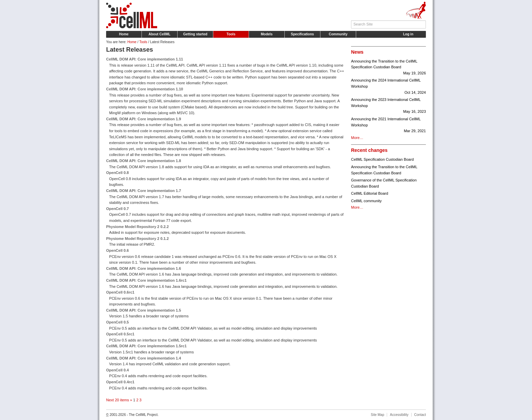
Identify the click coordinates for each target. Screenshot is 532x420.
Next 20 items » (120, 400)
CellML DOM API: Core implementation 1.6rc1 (146, 280)
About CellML (160, 34)
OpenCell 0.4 (118, 370)
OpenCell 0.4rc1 (120, 382)
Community (338, 34)
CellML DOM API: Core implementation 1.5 (144, 310)
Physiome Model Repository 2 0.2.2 (137, 227)
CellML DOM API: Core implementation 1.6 (144, 268)
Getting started (195, 34)
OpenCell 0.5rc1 (120, 334)
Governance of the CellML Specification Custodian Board (384, 183)
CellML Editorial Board (370, 193)
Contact (420, 415)
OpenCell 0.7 (118, 209)
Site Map (377, 415)
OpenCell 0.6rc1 (120, 292)
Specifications (302, 34)
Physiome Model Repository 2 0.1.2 (137, 239)
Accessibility (399, 415)
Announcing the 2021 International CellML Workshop (388, 126)
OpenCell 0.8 (118, 173)
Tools (231, 34)
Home (124, 34)
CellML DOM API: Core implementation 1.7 (144, 191)
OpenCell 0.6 (118, 250)
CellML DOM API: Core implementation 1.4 (144, 358)
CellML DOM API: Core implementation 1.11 (145, 59)
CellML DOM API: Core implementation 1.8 (144, 161)
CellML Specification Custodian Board (382, 159)
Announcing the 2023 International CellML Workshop (388, 106)
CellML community (366, 201)
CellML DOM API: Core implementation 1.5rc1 (146, 346)
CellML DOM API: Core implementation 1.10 (145, 89)
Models (267, 34)
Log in (408, 34)
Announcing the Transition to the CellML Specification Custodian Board (388, 68)
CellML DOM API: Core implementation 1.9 (144, 119)
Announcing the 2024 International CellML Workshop (388, 87)
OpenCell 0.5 (118, 322)
